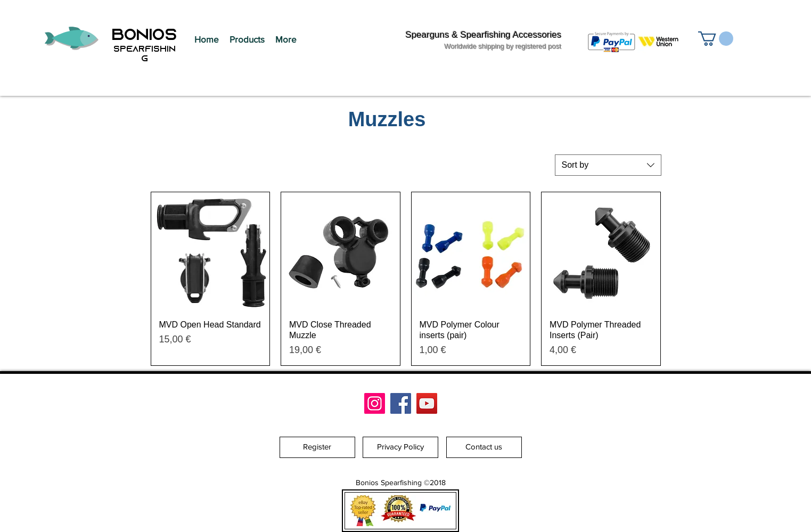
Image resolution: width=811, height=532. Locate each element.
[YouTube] (427, 403)
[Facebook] (401, 403)
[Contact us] (484, 447)
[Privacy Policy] (400, 447)
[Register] (317, 447)
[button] (247, 39)
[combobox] (608, 165)
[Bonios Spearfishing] (375, 403)
